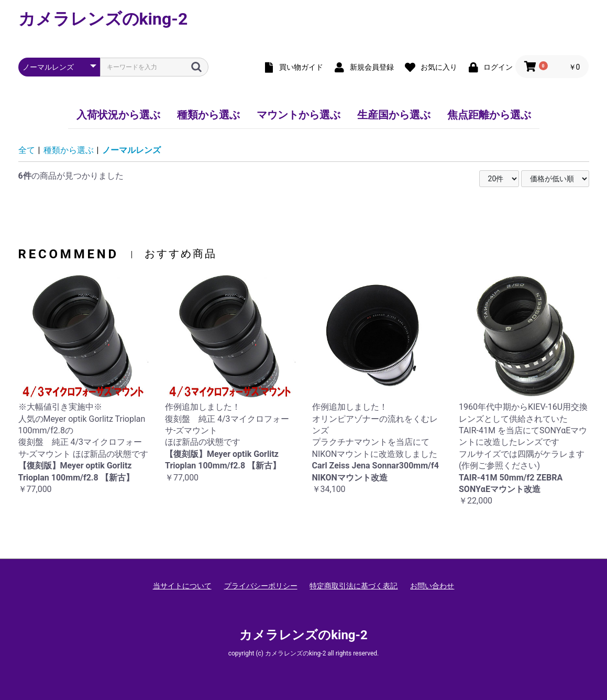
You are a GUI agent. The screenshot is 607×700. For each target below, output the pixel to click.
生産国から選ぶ (394, 115)
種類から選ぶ (208, 115)
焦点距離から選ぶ (489, 115)
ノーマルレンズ (131, 150)
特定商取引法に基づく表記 (354, 586)
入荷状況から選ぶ (118, 115)
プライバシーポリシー (261, 586)
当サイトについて (182, 586)
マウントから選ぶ (299, 115)
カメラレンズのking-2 (103, 19)
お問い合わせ (432, 586)
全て (27, 150)
